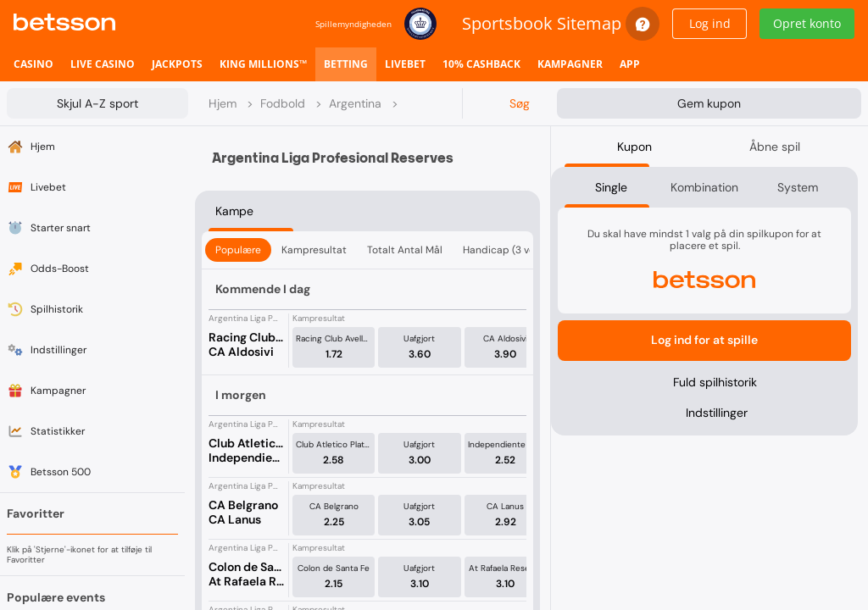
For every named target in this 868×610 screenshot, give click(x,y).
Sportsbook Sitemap (542, 23)
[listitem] (33, 64)
